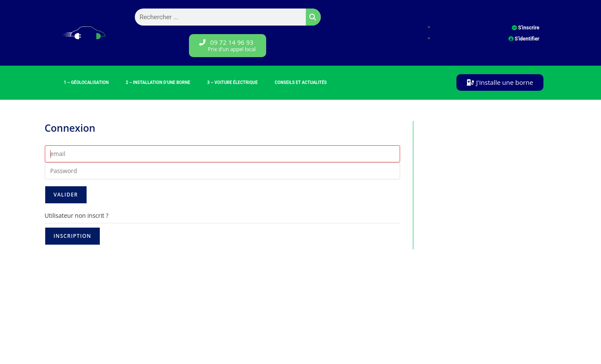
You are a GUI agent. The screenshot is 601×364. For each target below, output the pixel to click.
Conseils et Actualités (301, 82)
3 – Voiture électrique (232, 82)
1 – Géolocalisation (86, 82)
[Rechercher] (313, 17)
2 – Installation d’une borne (158, 82)
